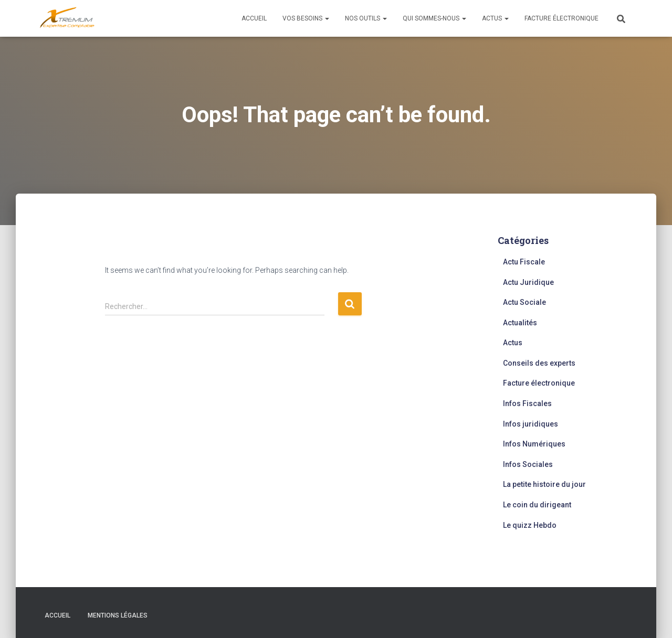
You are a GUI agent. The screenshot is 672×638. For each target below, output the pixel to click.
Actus (495, 18)
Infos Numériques (534, 444)
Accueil (254, 18)
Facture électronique (561, 18)
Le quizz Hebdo (530, 525)
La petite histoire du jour (544, 484)
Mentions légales (118, 615)
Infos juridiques (531, 424)
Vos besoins (306, 18)
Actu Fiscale (524, 262)
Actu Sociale (524, 302)
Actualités (520, 323)
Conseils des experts (539, 363)
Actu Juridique (528, 282)
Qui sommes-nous (434, 18)
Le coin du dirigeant (537, 505)
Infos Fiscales (527, 403)
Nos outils (366, 18)
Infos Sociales (528, 464)
